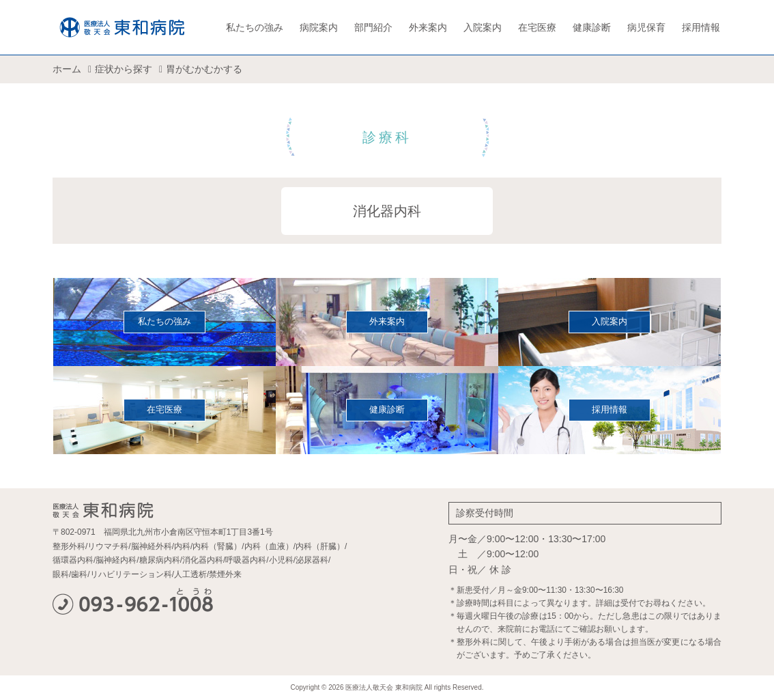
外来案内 (428, 27)
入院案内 (483, 27)
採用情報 (701, 27)
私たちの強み (255, 27)
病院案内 (319, 27)
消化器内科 (387, 211)
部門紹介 (373, 27)
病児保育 (646, 27)
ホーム (67, 69)
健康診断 (592, 27)
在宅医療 (537, 27)
